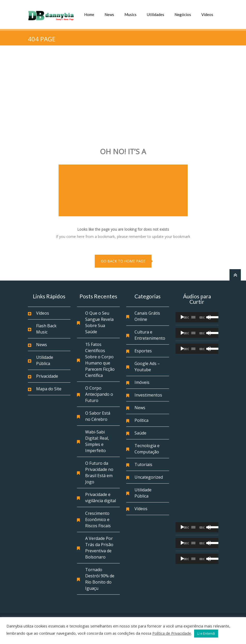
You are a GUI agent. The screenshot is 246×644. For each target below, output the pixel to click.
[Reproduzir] (182, 317)
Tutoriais (143, 464)
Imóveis (142, 382)
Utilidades (156, 14)
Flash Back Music (46, 329)
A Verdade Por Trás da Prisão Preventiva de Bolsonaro (99, 548)
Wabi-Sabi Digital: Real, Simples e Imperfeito (97, 441)
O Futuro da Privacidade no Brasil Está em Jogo (99, 472)
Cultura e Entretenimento (150, 335)
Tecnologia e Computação (147, 449)
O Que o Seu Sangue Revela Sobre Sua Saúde (99, 322)
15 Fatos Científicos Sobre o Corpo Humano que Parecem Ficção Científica (100, 360)
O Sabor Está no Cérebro (98, 416)
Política (141, 420)
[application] (197, 317)
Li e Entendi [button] (206, 633)
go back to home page (123, 261)
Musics (130, 14)
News (109, 14)
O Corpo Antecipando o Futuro (99, 394)
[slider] (193, 317)
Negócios (183, 14)
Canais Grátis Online (147, 316)
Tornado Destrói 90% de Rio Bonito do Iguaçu (100, 579)
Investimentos (148, 395)
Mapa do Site (49, 389)
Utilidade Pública (45, 360)
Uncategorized (149, 477)
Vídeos (207, 14)
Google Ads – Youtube (147, 367)
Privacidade (47, 376)
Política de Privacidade (172, 633)
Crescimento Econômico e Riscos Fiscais (98, 519)
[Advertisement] (123, 95)
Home (89, 14)
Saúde (140, 433)
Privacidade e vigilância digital (101, 498)
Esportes (143, 351)
